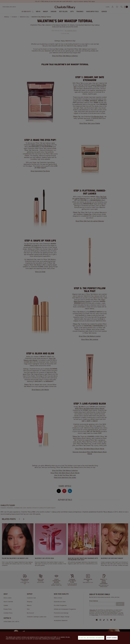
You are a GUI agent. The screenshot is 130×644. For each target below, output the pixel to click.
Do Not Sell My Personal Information (91, 638)
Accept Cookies (112, 638)
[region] (65, 638)
